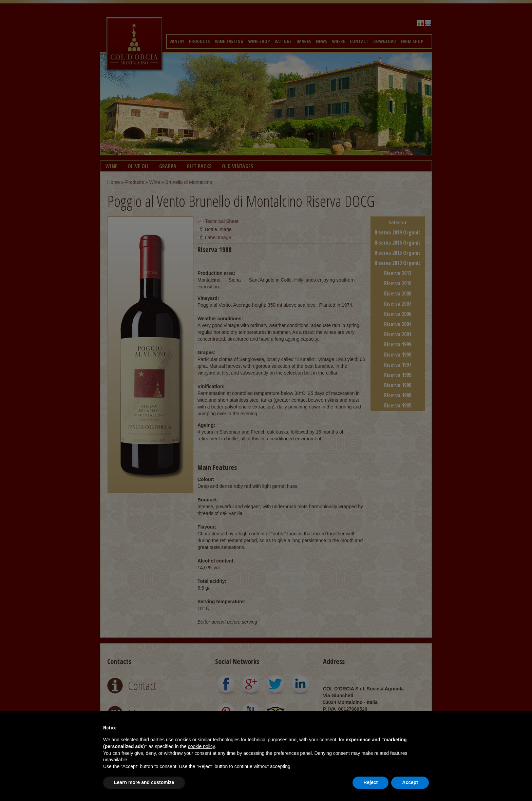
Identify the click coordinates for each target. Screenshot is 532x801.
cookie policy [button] (201, 746)
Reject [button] (370, 782)
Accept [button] (410, 782)
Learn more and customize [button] (144, 782)
